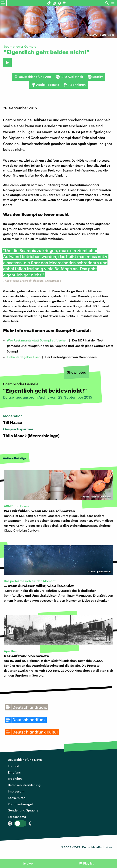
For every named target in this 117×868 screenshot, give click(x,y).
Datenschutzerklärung (24, 785)
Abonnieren (75, 85)
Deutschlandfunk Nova (25, 759)
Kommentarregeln (21, 804)
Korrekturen (17, 798)
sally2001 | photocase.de (101, 35)
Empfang (14, 772)
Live (30, 863)
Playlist (88, 863)
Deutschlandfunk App (33, 77)
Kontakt (14, 766)
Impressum (16, 791)
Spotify (95, 77)
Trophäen (15, 778)
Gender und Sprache (23, 810)
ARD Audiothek (69, 77)
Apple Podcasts (45, 85)
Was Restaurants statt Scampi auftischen (37, 340)
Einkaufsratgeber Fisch (24, 357)
